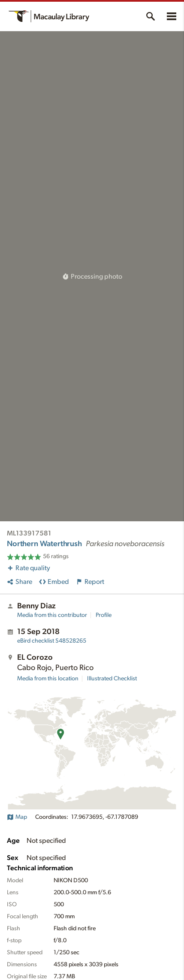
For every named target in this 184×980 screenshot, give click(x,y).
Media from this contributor (52, 615)
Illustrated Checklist (112, 679)
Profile (104, 615)
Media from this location (48, 679)
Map (17, 817)
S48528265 (52, 641)
